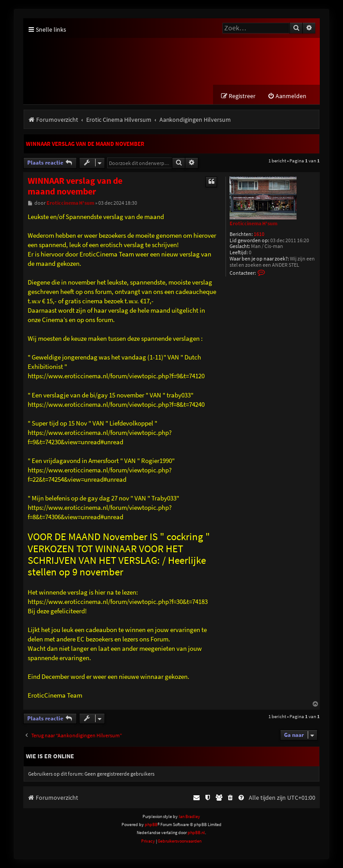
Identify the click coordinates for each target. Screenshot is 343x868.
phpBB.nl (196, 833)
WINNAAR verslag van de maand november (85, 144)
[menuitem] (287, 97)
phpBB (151, 825)
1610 (259, 234)
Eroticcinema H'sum (253, 223)
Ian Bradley (189, 816)
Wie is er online (50, 756)
